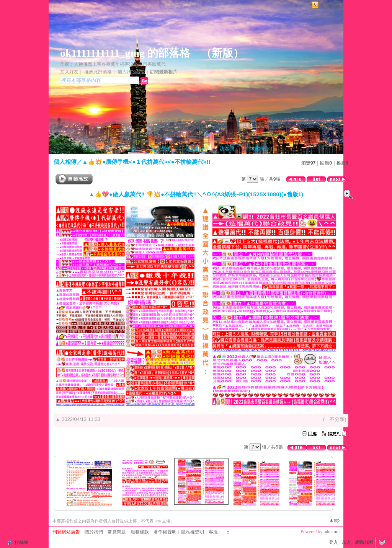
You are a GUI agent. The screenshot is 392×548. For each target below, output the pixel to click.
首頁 (131, 149)
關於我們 (94, 532)
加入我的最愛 (131, 72)
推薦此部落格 (98, 72)
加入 (346, 542)
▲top (334, 520)
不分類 (337, 419)
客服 (213, 532)
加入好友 (69, 72)
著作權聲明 (165, 532)
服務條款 (140, 532)
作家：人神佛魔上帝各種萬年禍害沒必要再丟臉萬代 (113, 64)
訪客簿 (227, 149)
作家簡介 (259, 149)
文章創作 (161, 149)
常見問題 (117, 532)
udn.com (332, 532)
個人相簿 (195, 149)
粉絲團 (21, 542)
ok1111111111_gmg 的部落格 (125, 53)
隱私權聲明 (193, 532)
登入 (333, 542)
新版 (222, 53)
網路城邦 (330, 5)
